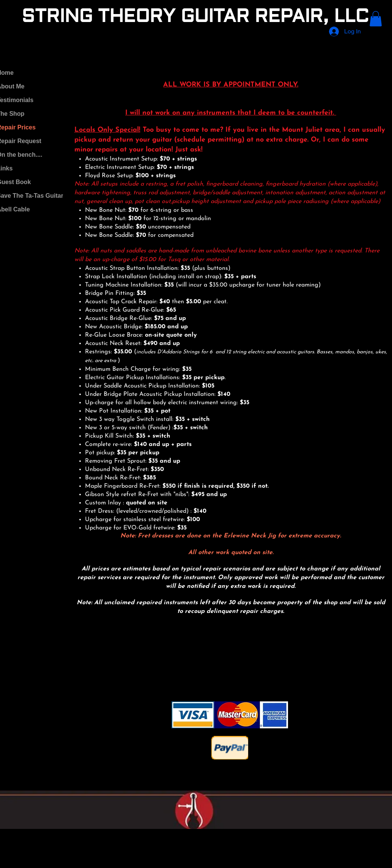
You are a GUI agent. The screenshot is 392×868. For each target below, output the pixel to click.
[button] (376, 19)
